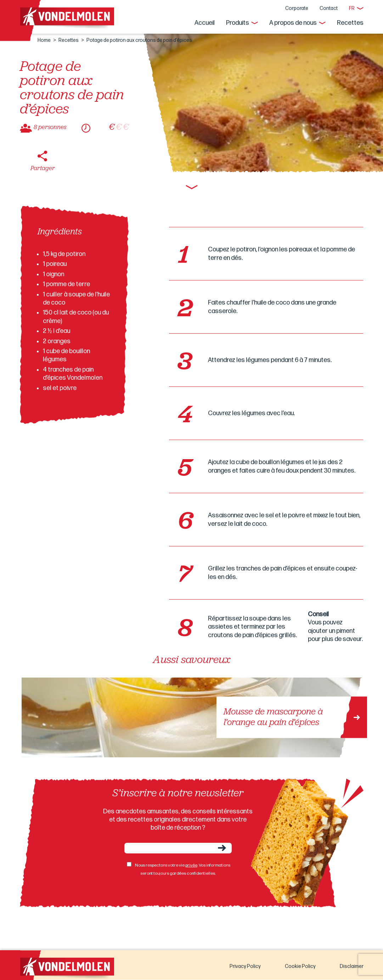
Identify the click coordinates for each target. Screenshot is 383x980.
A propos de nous (293, 23)
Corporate (297, 8)
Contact (329, 8)
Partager (43, 169)
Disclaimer (352, 966)
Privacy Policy (245, 966)
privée (191, 865)
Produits (238, 23)
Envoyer (222, 848)
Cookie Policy (300, 966)
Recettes (350, 23)
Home (44, 40)
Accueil (205, 23)
